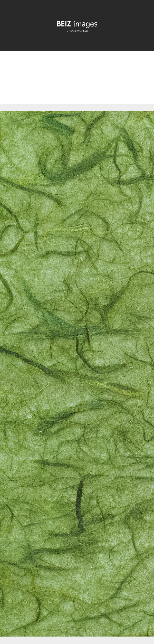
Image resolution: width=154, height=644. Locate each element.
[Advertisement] (77, 82)
